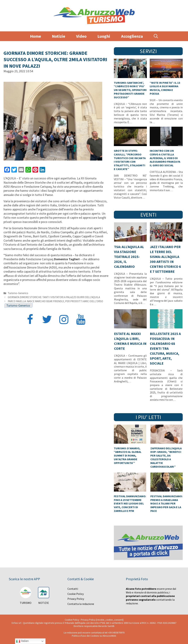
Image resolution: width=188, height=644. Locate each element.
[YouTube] (81, 320)
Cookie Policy (76, 594)
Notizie (59, 36)
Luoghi (104, 36)
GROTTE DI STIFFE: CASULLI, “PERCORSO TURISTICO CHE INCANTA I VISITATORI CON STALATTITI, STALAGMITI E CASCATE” (130, 160)
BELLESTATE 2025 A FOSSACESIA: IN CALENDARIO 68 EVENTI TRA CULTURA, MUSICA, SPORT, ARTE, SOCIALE (165, 348)
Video (81, 36)
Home (35, 36)
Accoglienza (132, 36)
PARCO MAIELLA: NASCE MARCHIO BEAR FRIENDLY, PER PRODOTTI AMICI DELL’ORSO (55, 301)
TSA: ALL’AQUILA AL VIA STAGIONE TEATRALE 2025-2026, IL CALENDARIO (129, 257)
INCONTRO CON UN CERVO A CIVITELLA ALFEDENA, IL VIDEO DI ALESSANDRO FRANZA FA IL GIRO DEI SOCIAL (165, 158)
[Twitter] (47, 320)
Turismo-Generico (18, 293)
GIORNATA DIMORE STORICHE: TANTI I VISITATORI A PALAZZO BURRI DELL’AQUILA (54, 297)
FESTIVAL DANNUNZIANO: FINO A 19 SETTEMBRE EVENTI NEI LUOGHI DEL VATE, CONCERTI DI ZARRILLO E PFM (130, 503)
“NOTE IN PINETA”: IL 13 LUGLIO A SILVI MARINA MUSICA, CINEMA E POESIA (165, 88)
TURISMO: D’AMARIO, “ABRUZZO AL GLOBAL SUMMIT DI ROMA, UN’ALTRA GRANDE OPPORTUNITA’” (128, 456)
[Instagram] (64, 320)
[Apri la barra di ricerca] (156, 36)
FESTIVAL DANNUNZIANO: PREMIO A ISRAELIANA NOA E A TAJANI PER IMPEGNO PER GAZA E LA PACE (166, 503)
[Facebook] (30, 320)
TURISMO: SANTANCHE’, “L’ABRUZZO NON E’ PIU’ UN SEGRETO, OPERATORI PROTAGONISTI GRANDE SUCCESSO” (130, 90)
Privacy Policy (76, 599)
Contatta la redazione (81, 604)
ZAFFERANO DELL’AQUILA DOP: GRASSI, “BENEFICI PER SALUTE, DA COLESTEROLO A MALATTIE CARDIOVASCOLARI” (166, 457)
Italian (22, 641)
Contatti (73, 589)
